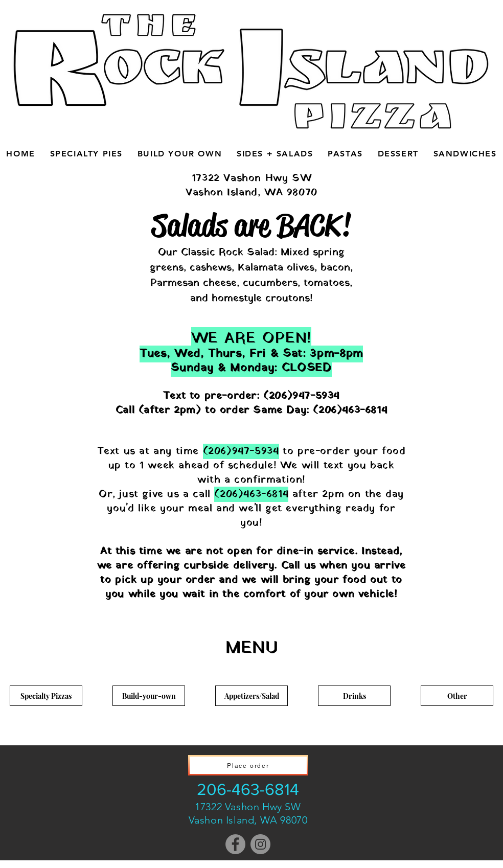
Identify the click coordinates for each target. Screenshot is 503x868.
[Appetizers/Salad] (252, 696)
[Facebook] (235, 844)
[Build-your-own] (149, 696)
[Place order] (248, 765)
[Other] (457, 696)
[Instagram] (260, 844)
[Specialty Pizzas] (46, 696)
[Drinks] (354, 696)
